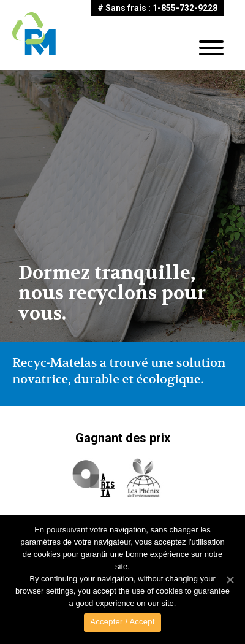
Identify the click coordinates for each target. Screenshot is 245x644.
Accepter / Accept (122, 622)
